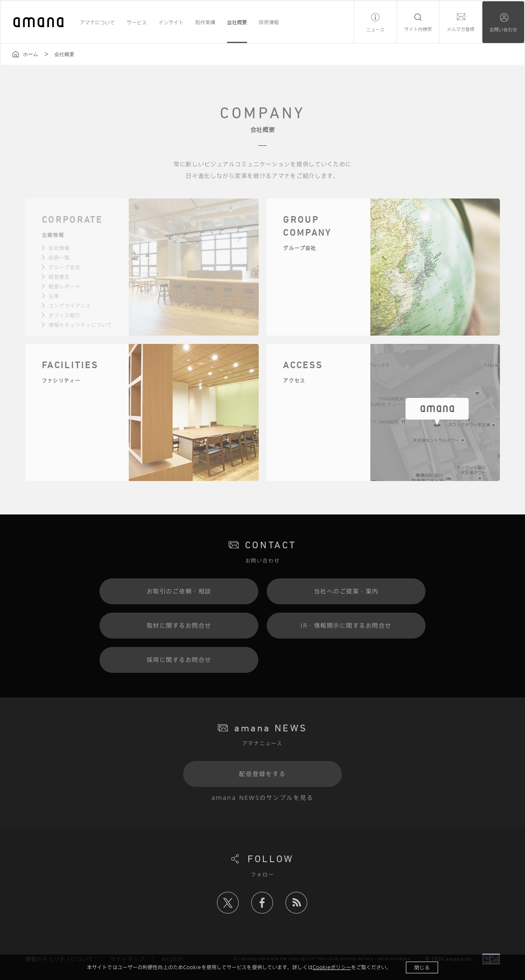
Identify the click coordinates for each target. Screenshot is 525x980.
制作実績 (205, 22)
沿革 (54, 296)
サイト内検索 (418, 29)
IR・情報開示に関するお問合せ (346, 625)
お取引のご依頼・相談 (179, 591)
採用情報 (269, 22)
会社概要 (237, 22)
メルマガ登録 (461, 29)
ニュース (375, 29)
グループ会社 (64, 267)
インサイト (171, 22)
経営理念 (59, 277)
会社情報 (59, 248)
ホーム (31, 54)
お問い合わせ (503, 29)
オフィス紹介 (64, 315)
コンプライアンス (70, 305)
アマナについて (97, 22)
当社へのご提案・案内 (346, 591)
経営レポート (64, 286)
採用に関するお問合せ (179, 660)
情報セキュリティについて (80, 325)
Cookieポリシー (332, 967)
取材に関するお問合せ (179, 625)
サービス (137, 22)
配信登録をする (263, 774)
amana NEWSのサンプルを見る (262, 798)
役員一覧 (59, 257)
